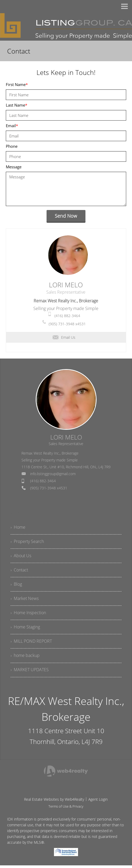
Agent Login (98, 802)
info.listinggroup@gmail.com (53, 474)
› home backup (25, 658)
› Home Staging (25, 629)
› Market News (25, 600)
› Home (18, 527)
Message (14, 167)
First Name (17, 84)
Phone (12, 146)
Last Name (17, 105)
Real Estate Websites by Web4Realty (54, 802)
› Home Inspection (28, 614)
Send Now (66, 216)
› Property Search (27, 542)
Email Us (64, 337)
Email (12, 126)
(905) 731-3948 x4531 (67, 324)
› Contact (19, 571)
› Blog (16, 585)
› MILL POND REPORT (31, 643)
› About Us (21, 556)
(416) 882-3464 (67, 316)
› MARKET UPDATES (30, 673)
